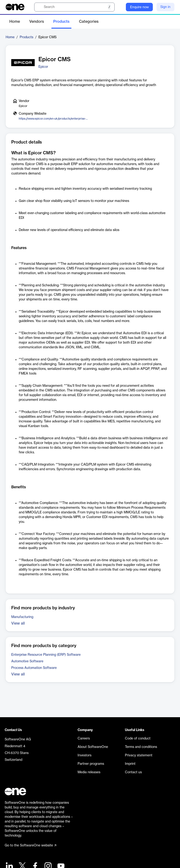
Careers (84, 739)
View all (18, 623)
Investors (84, 755)
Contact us (133, 772)
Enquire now (139, 7)
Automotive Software (27, 661)
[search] (74, 7)
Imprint (130, 764)
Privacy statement (139, 755)
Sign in (165, 7)
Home (15, 22)
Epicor (43, 67)
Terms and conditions (141, 747)
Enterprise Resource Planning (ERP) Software (46, 655)
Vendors (37, 22)
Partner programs (91, 764)
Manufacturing (22, 617)
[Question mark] (119, 7)
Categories (89, 22)
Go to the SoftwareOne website (30, 845)
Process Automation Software (34, 668)
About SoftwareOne (93, 747)
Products (61, 22)
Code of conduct (138, 739)
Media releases (89, 772)
